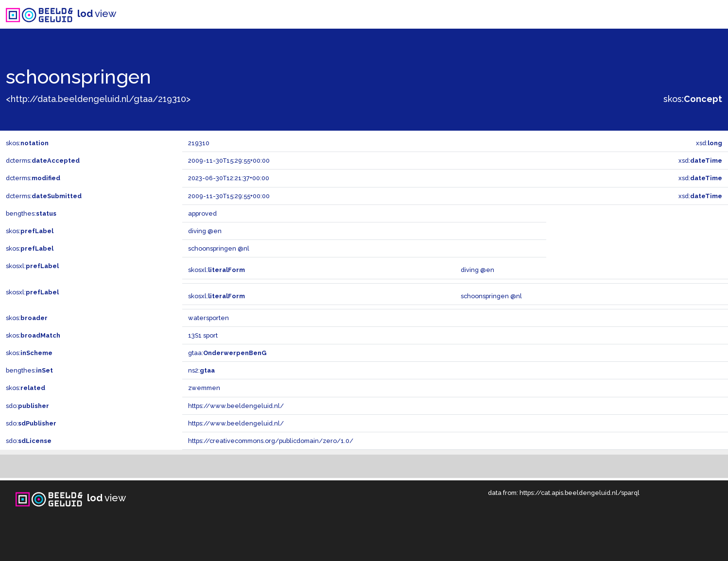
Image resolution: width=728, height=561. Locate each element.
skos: (693, 99)
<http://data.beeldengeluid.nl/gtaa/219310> (98, 99)
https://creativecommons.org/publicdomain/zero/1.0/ (271, 441)
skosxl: (32, 266)
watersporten (208, 318)
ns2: (201, 370)
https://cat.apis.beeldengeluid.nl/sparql (580, 493)
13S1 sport (203, 335)
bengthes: (31, 213)
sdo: (27, 406)
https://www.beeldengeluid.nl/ (236, 406)
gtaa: (227, 353)
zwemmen (204, 388)
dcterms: (43, 161)
